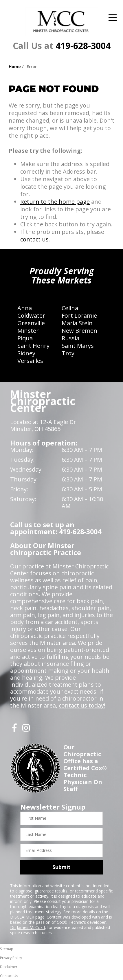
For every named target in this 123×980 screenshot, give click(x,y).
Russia (70, 338)
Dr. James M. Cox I (27, 927)
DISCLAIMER (22, 917)
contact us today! (82, 705)
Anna (25, 308)
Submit (61, 867)
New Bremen (79, 331)
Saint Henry (33, 346)
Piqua (25, 338)
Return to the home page (55, 202)
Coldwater (31, 316)
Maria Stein (77, 323)
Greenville (31, 323)
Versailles (30, 361)
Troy (68, 353)
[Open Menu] (113, 18)
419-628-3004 (83, 46)
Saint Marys (78, 346)
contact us (34, 239)
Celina (70, 308)
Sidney (26, 353)
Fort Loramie (79, 316)
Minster (28, 331)
